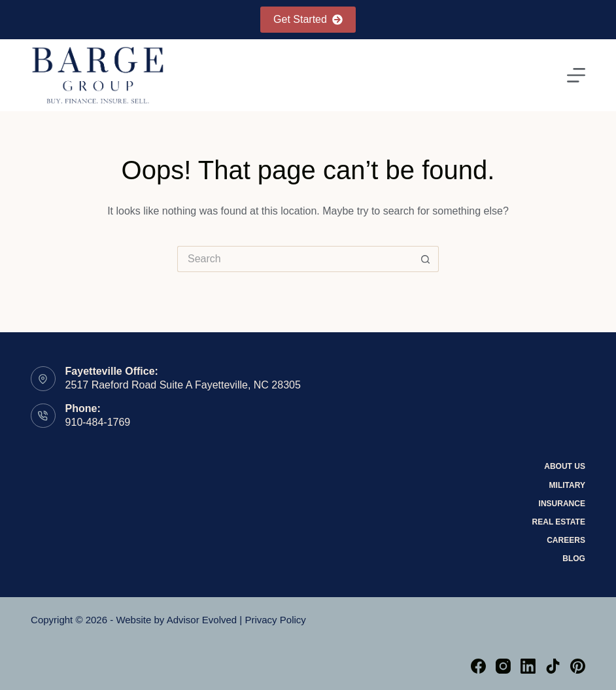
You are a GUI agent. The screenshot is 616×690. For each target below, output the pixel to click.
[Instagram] (503, 666)
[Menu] (576, 75)
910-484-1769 (98, 422)
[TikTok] (553, 666)
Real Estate (559, 522)
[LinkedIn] (528, 666)
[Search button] (426, 259)
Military (567, 485)
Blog (574, 559)
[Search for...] (295, 259)
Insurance (562, 504)
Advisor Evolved (202, 620)
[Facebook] (478, 666)
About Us (565, 466)
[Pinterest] (578, 666)
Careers (566, 540)
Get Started (308, 19)
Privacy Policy (275, 620)
